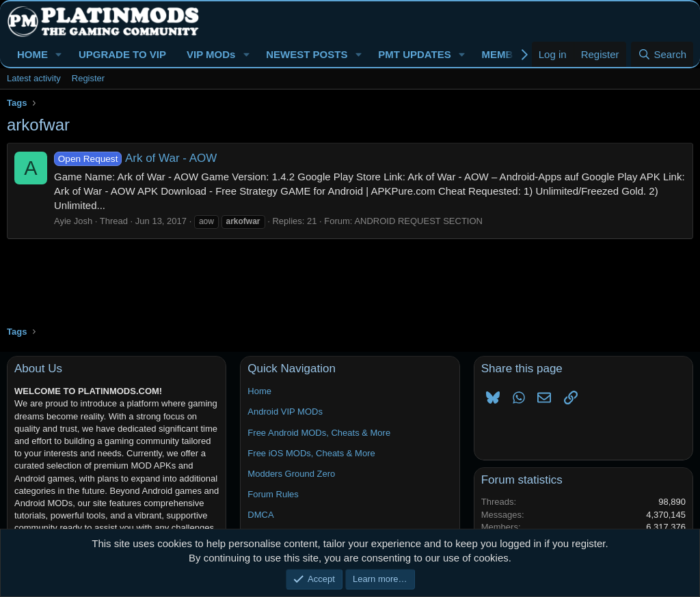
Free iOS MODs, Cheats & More (311, 453)
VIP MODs (211, 54)
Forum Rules (273, 494)
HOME (32, 54)
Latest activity (34, 78)
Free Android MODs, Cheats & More (319, 433)
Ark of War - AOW (135, 158)
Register (88, 78)
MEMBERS (508, 54)
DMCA (260, 515)
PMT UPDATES (414, 54)
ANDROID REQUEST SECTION (418, 221)
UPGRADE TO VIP (122, 54)
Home (259, 391)
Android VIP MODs (285, 412)
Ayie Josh (73, 221)
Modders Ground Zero (291, 474)
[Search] (662, 54)
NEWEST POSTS (307, 54)
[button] (59, 54)
